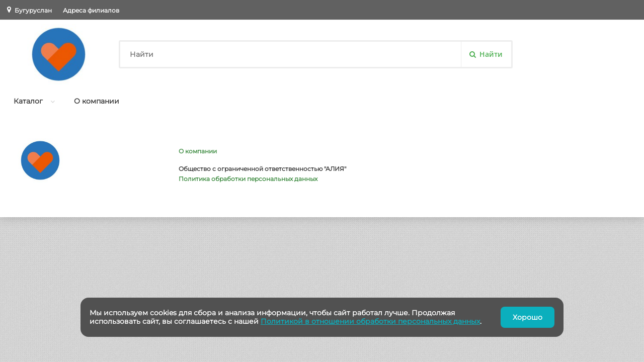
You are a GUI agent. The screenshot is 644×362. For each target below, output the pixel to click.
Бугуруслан (33, 10)
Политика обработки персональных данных (248, 179)
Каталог (28, 101)
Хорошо (528, 317)
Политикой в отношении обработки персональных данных (370, 321)
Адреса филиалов (91, 10)
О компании (97, 101)
